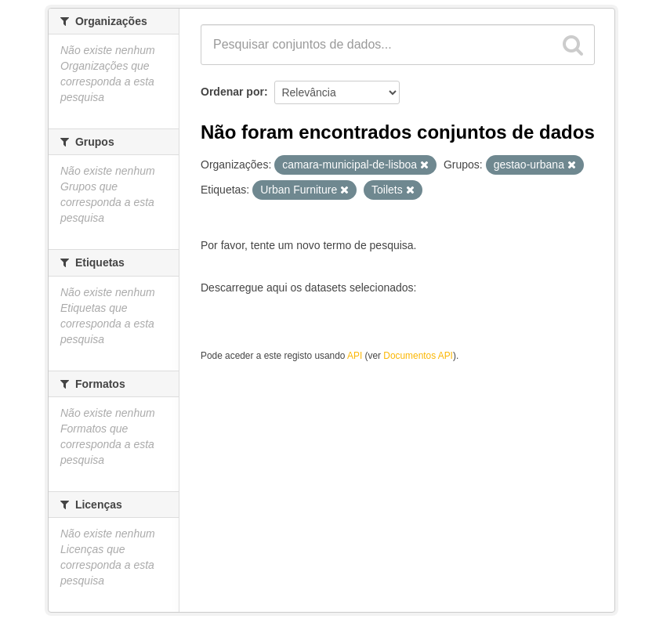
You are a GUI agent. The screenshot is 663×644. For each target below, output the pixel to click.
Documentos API (418, 356)
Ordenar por (232, 92)
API (355, 356)
